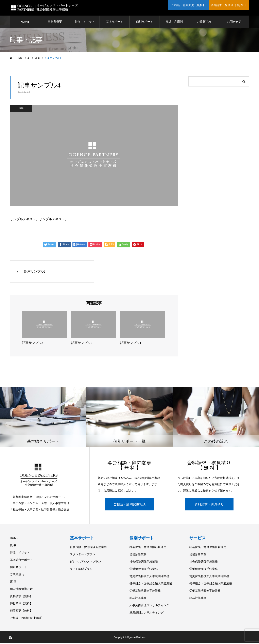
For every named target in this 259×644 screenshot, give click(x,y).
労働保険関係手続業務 (144, 569)
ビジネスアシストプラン (85, 562)
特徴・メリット (85, 22)
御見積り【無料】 (21, 604)
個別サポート (144, 22)
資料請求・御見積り (209, 505)
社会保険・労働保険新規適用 (88, 548)
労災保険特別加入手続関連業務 (149, 577)
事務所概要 (55, 22)
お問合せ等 (234, 22)
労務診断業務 (138, 555)
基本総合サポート (21, 560)
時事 (21, 109)
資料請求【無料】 (21, 597)
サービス (197, 539)
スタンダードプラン (83, 555)
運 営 (13, 582)
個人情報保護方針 (21, 589)
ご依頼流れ (204, 22)
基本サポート (115, 22)
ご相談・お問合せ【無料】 (27, 619)
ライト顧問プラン (81, 569)
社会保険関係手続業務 (144, 562)
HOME (25, 22)
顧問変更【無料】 (21, 611)
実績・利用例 (174, 22)
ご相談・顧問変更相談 (129, 505)
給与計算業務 (138, 599)
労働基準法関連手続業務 (145, 591)
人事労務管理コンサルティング (149, 606)
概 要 (13, 546)
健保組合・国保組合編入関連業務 (151, 584)
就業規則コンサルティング (146, 613)
